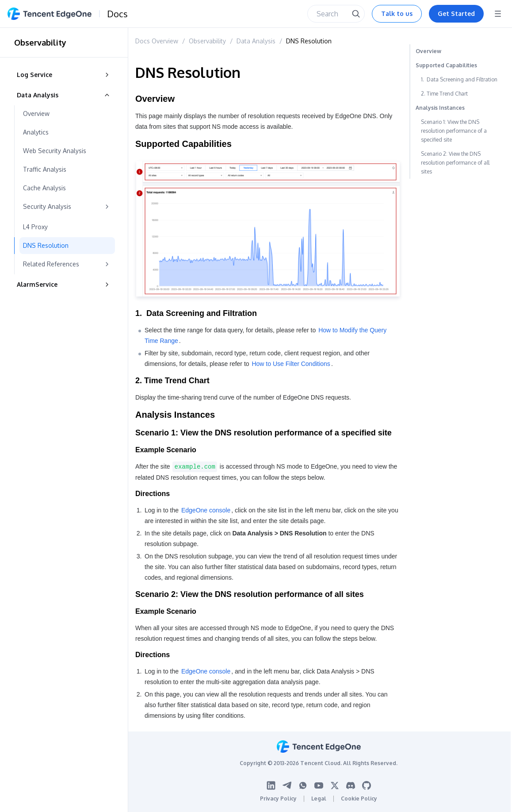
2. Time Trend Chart (444, 94)
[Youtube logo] (319, 785)
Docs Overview (157, 41)
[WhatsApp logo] (303, 785)
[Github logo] (367, 785)
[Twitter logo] (335, 785)
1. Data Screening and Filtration (459, 79)
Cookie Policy (359, 799)
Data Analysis (256, 41)
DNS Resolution (309, 41)
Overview (428, 51)
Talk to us (397, 13)
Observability (207, 41)
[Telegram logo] (287, 785)
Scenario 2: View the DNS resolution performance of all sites (456, 163)
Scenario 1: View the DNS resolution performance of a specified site (455, 131)
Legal (319, 799)
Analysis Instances (440, 108)
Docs (117, 14)
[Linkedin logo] (271, 785)
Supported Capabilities (446, 65)
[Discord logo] (351, 785)
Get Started (456, 13)
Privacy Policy (278, 799)
